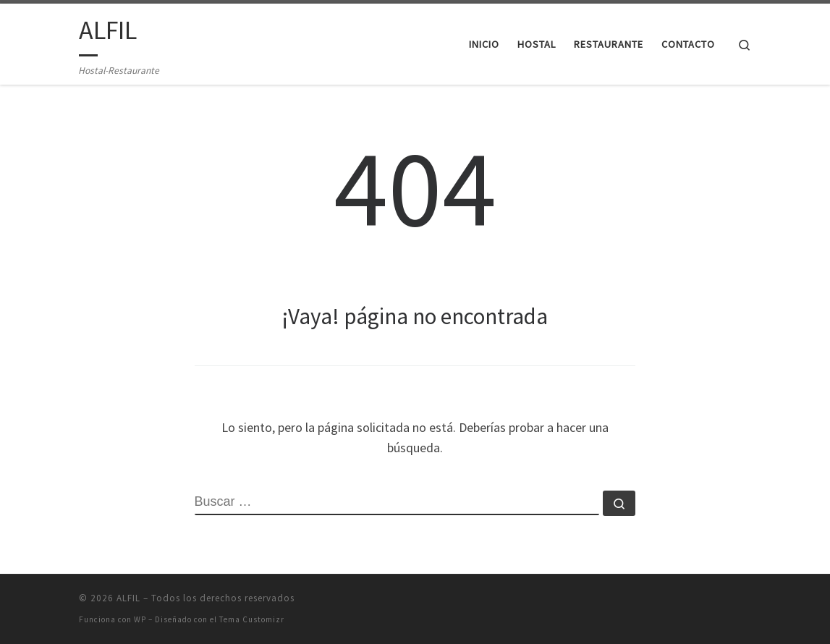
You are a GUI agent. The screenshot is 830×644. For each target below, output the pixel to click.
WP (140, 619)
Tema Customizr (252, 619)
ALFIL (128, 598)
